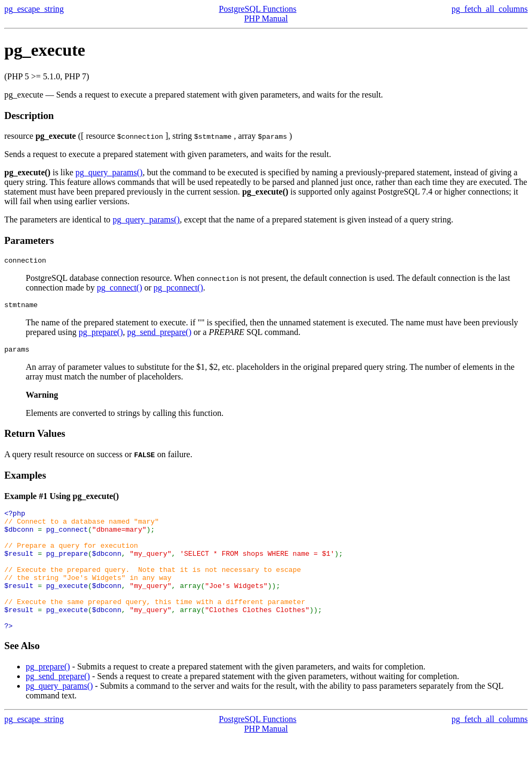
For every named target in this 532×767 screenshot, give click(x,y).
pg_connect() (119, 289)
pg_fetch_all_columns (490, 9)
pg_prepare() (101, 335)
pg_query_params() (109, 172)
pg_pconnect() (178, 289)
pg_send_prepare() (159, 335)
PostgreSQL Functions (258, 9)
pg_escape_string (34, 9)
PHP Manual (266, 18)
